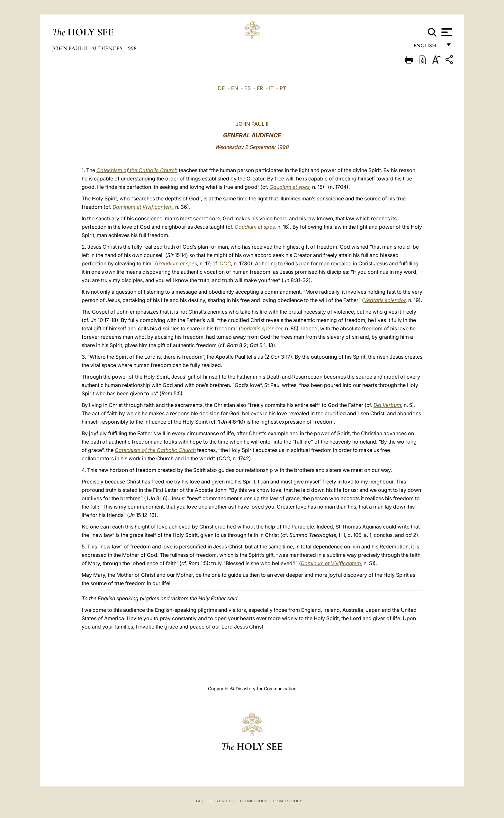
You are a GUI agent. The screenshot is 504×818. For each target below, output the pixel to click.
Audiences (107, 48)
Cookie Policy (253, 801)
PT (283, 88)
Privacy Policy (288, 801)
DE (221, 88)
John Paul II (71, 48)
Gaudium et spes (289, 187)
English (428, 47)
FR (260, 88)
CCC (225, 263)
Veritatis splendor (385, 300)
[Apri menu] (446, 32)
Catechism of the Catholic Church (137, 170)
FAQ (200, 801)
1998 (131, 48)
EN (235, 88)
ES (248, 88)
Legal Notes (222, 801)
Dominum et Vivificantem (143, 207)
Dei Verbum (387, 405)
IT (271, 88)
